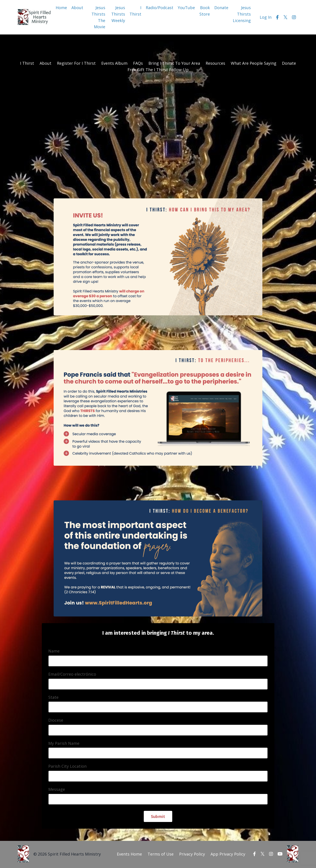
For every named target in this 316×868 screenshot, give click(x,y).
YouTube (186, 8)
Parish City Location (68, 767)
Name (54, 651)
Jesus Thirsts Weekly (118, 14)
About (77, 8)
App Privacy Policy (228, 855)
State (54, 697)
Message (57, 790)
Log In (266, 17)
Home (61, 8)
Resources (215, 63)
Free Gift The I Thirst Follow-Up (158, 70)
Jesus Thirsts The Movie (98, 17)
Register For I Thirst (76, 63)
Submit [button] (158, 817)
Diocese (56, 721)
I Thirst (135, 11)
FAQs (138, 63)
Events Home (129, 855)
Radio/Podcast (160, 8)
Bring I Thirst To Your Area (174, 63)
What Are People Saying (254, 63)
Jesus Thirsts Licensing (242, 14)
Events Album (114, 63)
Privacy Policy (192, 855)
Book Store (205, 11)
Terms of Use (161, 855)
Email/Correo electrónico (72, 675)
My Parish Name (64, 744)
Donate (221, 8)
